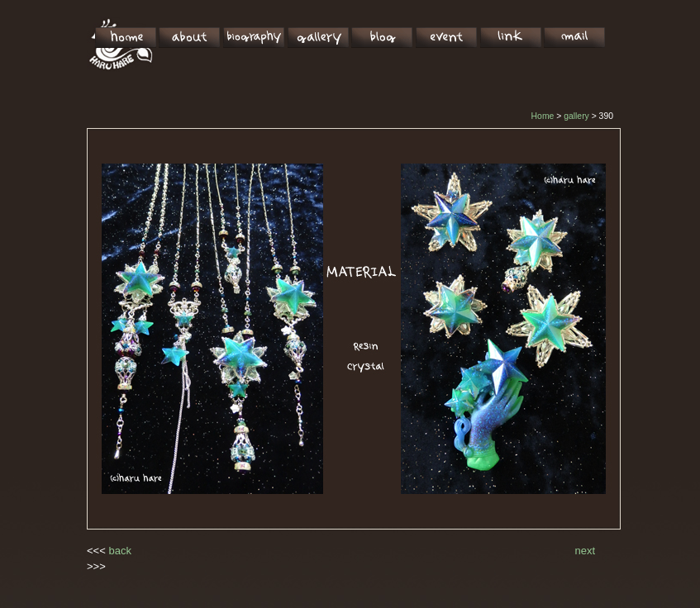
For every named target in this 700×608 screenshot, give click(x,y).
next (586, 551)
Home (543, 116)
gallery (576, 116)
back (119, 551)
